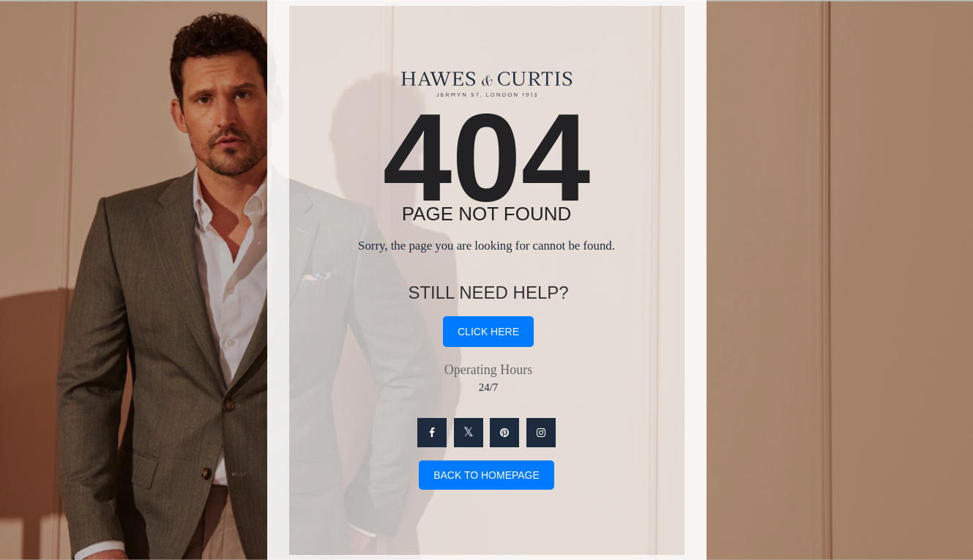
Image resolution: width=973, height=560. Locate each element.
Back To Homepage (486, 475)
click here (488, 332)
